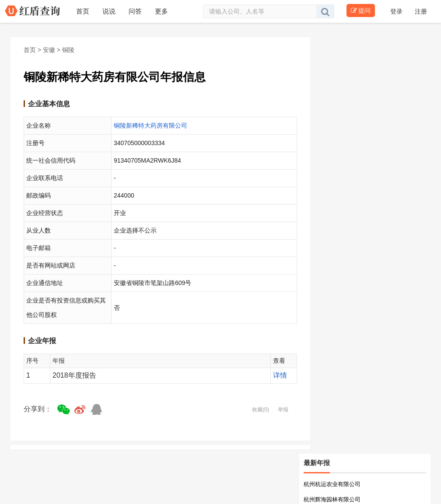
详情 (280, 375)
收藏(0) (261, 410)
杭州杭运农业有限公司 (332, 484)
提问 (361, 10)
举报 (283, 410)
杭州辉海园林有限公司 (332, 499)
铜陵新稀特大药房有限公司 (150, 125)
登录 (397, 11)
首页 (30, 50)
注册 (421, 11)
